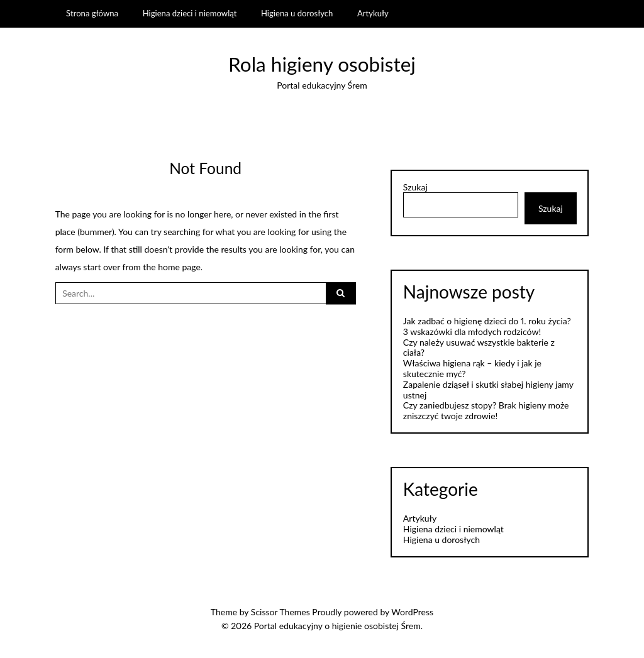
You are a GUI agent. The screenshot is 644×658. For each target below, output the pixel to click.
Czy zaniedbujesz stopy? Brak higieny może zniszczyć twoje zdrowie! (486, 410)
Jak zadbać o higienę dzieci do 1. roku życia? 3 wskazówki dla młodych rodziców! (487, 326)
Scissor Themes (280, 612)
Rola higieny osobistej (322, 64)
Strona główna (92, 13)
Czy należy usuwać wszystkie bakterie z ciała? (479, 348)
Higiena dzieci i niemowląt (190, 13)
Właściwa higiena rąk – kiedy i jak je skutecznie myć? (472, 368)
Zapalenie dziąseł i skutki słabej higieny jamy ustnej (488, 390)
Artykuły (373, 13)
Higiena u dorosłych (297, 13)
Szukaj (415, 187)
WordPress (412, 612)
